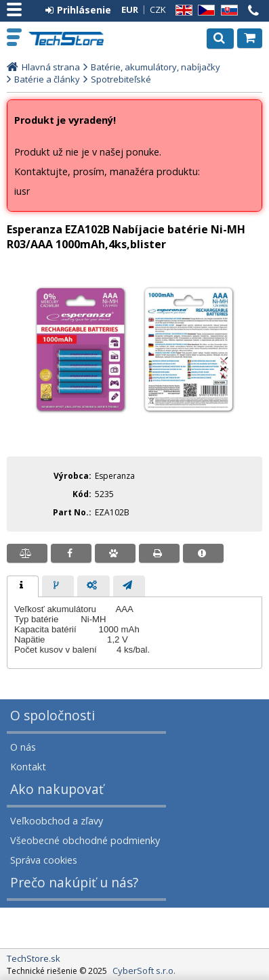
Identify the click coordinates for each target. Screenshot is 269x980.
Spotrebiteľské (121, 79)
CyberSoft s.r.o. (144, 971)
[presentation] (23, 586)
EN (182, 10)
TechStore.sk (67, 39)
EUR (130, 9)
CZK (158, 9)
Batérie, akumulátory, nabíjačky (156, 67)
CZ (204, 10)
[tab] (23, 586)
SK (227, 10)
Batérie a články (47, 79)
